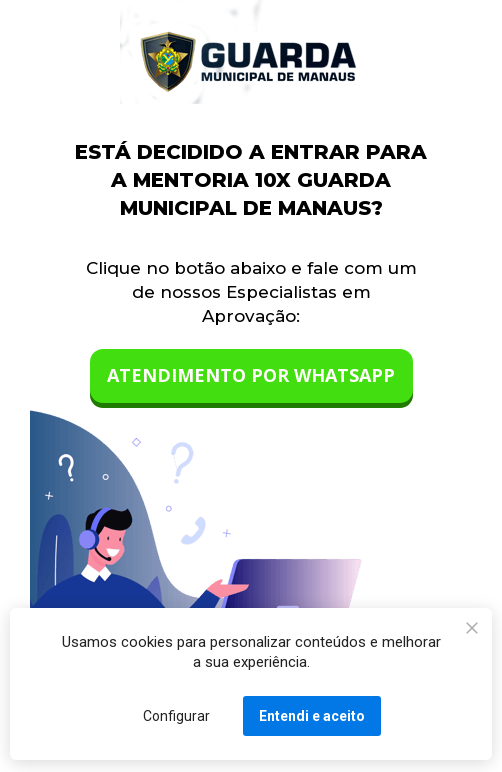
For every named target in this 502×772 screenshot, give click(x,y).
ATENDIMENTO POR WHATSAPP (251, 375)
